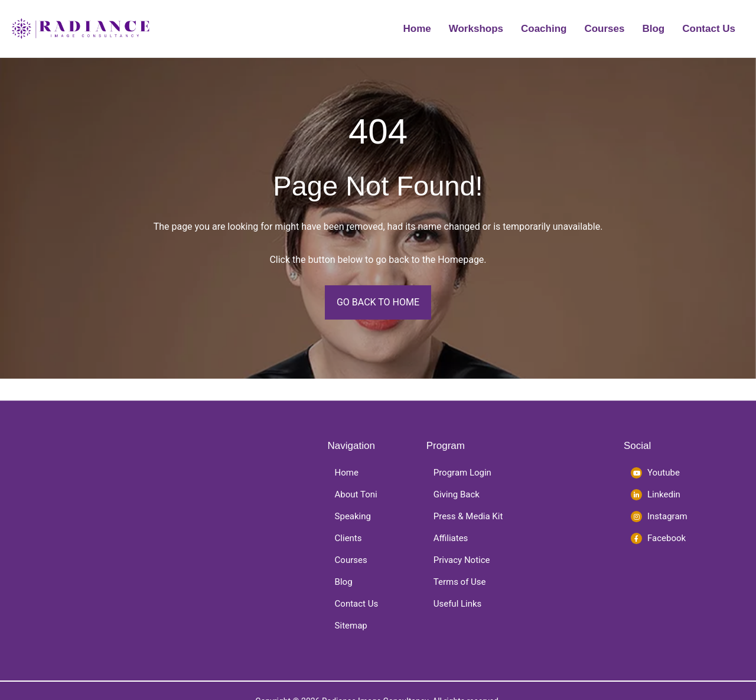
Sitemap (351, 626)
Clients (348, 538)
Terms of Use (460, 582)
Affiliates (451, 538)
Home (417, 29)
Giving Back (457, 494)
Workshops (476, 29)
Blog (653, 29)
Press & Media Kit (468, 516)
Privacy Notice (462, 560)
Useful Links (458, 604)
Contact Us (709, 29)
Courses (604, 29)
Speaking (353, 516)
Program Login (462, 473)
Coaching (544, 29)
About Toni (356, 494)
